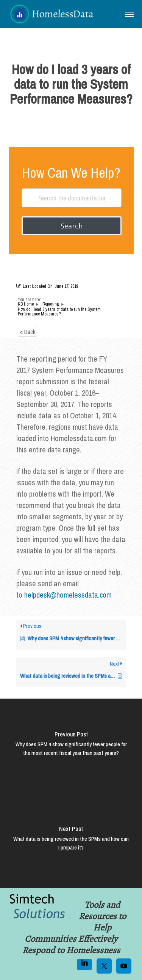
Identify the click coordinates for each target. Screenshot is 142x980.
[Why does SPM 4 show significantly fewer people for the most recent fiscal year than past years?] (71, 746)
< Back (27, 332)
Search (72, 226)
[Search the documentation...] (72, 198)
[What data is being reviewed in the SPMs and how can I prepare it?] (71, 840)
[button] (130, 14)
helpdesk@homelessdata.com (68, 595)
